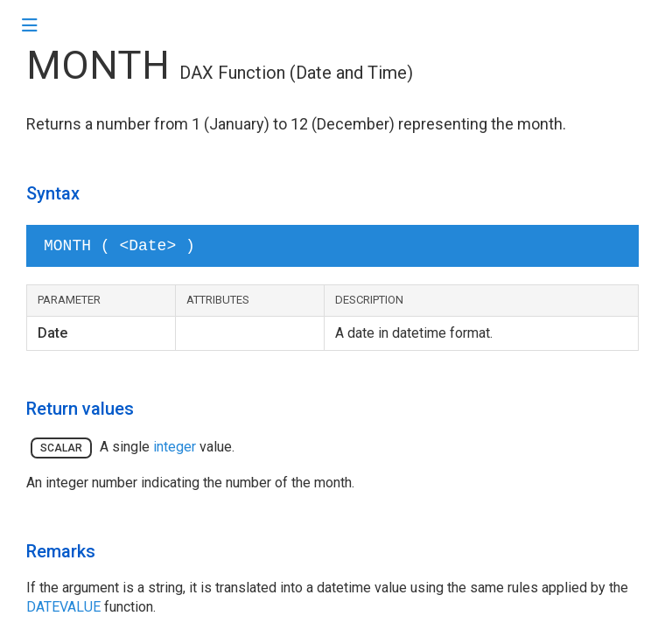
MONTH (98, 65)
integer (175, 447)
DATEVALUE (63, 607)
